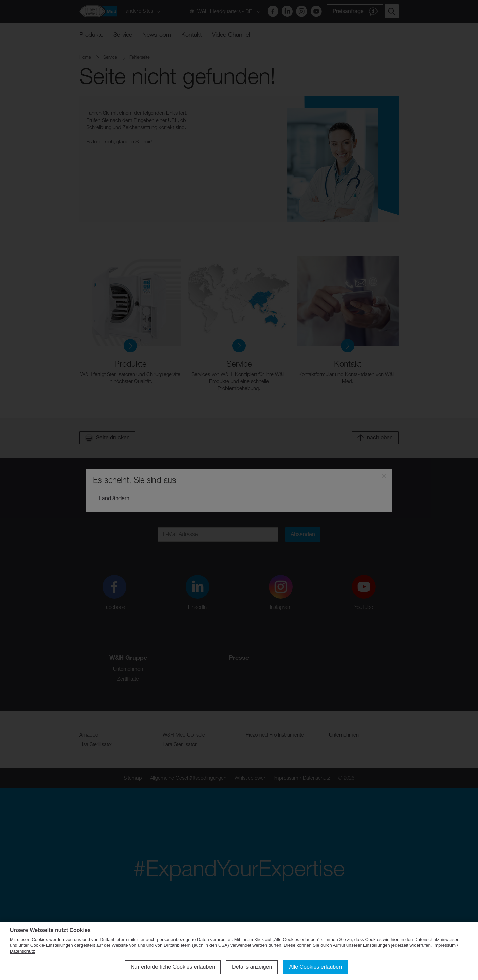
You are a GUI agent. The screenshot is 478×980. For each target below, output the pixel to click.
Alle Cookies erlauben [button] (315, 967)
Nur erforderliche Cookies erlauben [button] (173, 967)
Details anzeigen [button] (252, 967)
